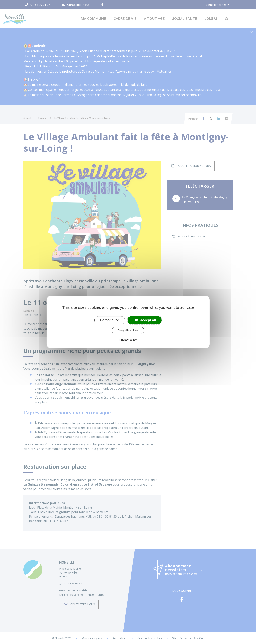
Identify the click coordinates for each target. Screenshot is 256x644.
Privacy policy (128, 340)
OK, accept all (145, 320)
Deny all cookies (128, 330)
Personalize (110, 320)
